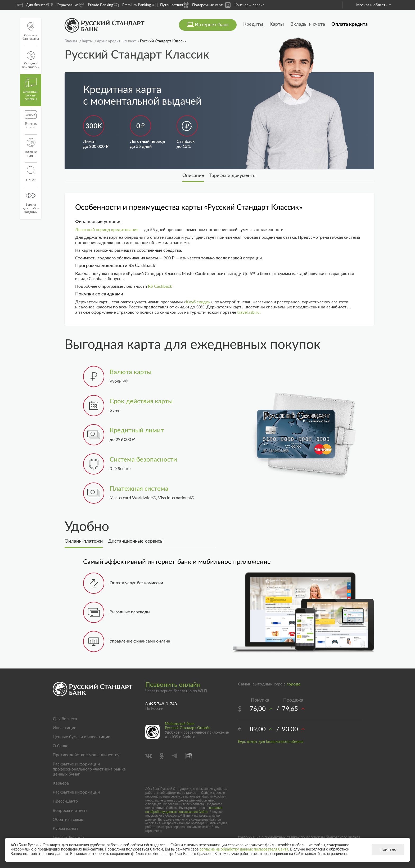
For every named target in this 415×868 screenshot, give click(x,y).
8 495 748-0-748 (161, 704)
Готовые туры (31, 148)
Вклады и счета (308, 24)
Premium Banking (132, 5)
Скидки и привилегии (31, 60)
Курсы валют (66, 829)
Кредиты (253, 24)
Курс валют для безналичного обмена (271, 742)
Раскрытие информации (76, 792)
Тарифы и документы (233, 176)
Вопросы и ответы (71, 811)
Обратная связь (68, 820)
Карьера (61, 783)
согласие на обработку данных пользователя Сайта (184, 810)
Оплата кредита (349, 24)
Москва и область (374, 5)
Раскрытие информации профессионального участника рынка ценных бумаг (89, 769)
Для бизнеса (32, 5)
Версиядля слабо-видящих (31, 202)
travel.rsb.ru (248, 312)
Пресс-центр (65, 801)
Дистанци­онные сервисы (31, 89)
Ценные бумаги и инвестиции (82, 737)
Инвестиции (65, 728)
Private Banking (96, 5)
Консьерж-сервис (245, 5)
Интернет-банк (212, 25)
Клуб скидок (198, 302)
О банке (60, 746)
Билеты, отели (31, 119)
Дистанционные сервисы (136, 541)
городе (294, 684)
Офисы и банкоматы (31, 31)
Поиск (31, 174)
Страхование (63, 5)
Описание (193, 176)
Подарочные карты (204, 5)
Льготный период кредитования (107, 230)
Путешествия (167, 5)
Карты (277, 24)
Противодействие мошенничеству (86, 755)
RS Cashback (160, 286)
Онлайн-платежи (84, 541)
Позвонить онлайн (173, 685)
